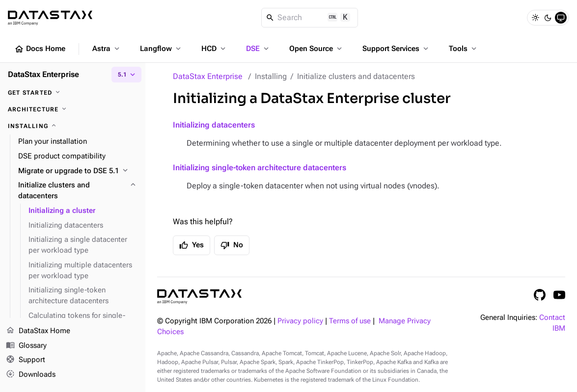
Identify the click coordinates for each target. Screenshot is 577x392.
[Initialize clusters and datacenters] (78, 191)
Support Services (396, 49)
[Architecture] (73, 109)
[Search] (310, 18)
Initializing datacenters (214, 125)
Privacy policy (300, 321)
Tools (464, 49)
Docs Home (40, 49)
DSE (258, 49)
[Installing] (73, 126)
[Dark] (548, 18)
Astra (107, 49)
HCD (214, 49)
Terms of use (350, 321)
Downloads (31, 375)
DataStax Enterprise (208, 76)
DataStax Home (38, 331)
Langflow (161, 49)
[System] (561, 18)
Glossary (26, 346)
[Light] (535, 18)
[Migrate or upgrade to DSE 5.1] (78, 171)
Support (26, 361)
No (232, 245)
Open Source (316, 49)
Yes (192, 245)
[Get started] (73, 93)
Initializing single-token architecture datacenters (260, 168)
